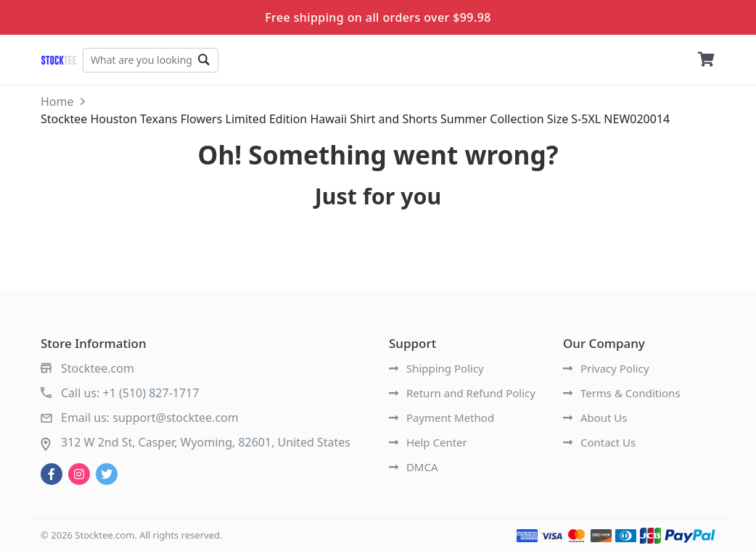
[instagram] (79, 478)
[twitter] (107, 478)
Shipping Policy (436, 373)
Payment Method (441, 422)
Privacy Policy (606, 373)
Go (235, 60)
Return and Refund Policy (462, 397)
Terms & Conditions (622, 397)
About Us (595, 422)
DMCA (414, 471)
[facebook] (52, 478)
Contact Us (599, 447)
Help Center (428, 447)
